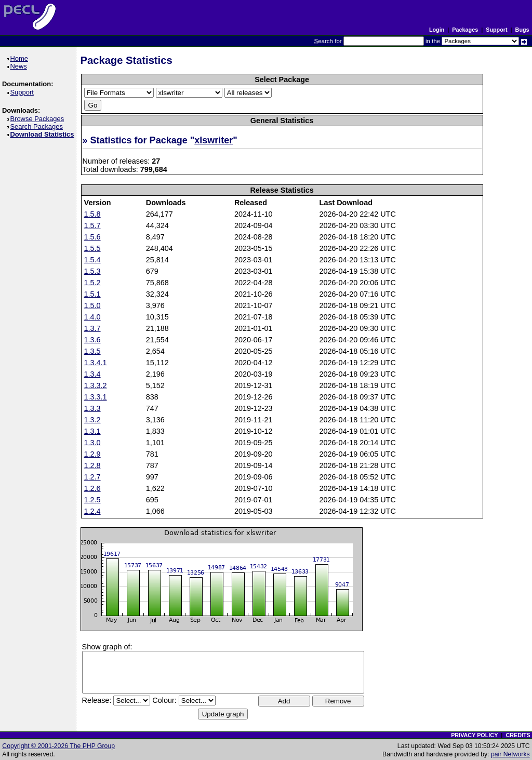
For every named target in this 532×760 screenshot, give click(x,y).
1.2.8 (92, 465)
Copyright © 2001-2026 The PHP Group (58, 746)
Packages (465, 30)
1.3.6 (92, 340)
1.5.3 (92, 271)
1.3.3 (92, 408)
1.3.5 (92, 351)
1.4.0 (92, 317)
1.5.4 (92, 260)
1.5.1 (92, 294)
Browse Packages (39, 119)
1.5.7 (92, 225)
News (20, 66)
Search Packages (38, 126)
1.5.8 (92, 214)
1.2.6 (92, 488)
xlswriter (214, 140)
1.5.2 (92, 283)
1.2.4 (92, 511)
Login (437, 30)
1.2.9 (92, 454)
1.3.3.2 (96, 385)
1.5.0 (92, 305)
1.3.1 (92, 431)
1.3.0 (92, 443)
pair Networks (510, 754)
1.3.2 (92, 420)
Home (21, 58)
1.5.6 (92, 237)
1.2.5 (92, 500)
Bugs (522, 30)
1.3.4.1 (96, 363)
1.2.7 (92, 477)
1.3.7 (92, 328)
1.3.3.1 (96, 397)
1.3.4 (92, 374)
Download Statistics (44, 134)
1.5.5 (92, 248)
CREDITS (518, 735)
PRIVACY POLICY (474, 735)
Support (496, 30)
